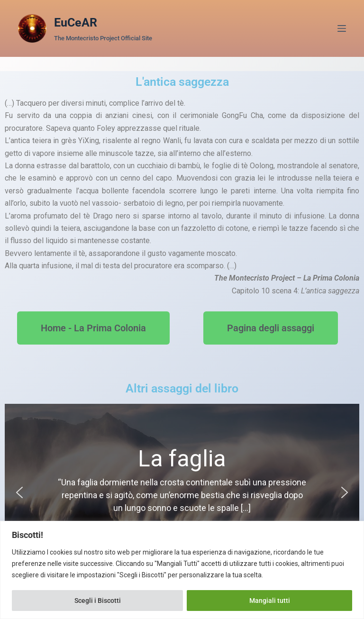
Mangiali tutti (270, 601)
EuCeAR (76, 23)
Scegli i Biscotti (98, 601)
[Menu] (342, 28)
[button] (19, 492)
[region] (182, 570)
